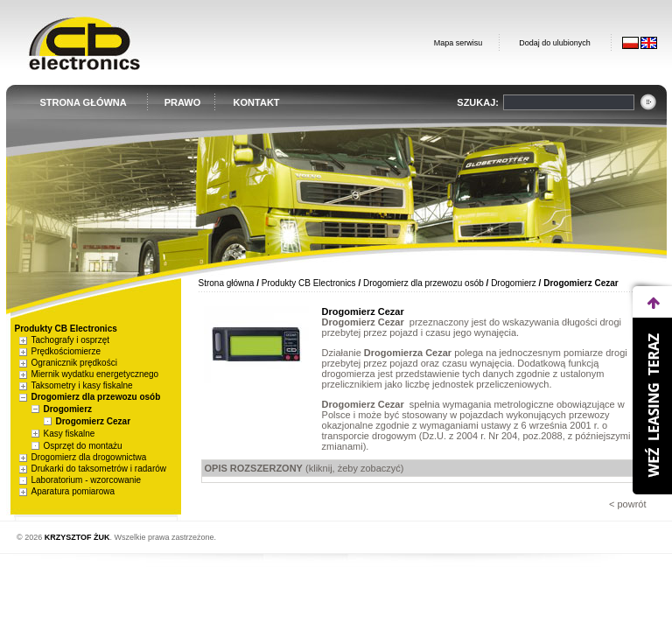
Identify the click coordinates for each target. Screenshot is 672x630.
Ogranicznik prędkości (74, 363)
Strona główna (227, 283)
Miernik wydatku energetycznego (95, 374)
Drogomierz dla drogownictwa (89, 457)
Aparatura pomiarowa (73, 491)
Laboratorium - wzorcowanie (87, 480)
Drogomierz (68, 409)
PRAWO (183, 102)
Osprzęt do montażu (83, 446)
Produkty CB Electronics (309, 283)
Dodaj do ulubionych (555, 43)
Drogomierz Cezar (94, 421)
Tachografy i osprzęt (71, 340)
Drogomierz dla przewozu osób (96, 397)
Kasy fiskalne (70, 434)
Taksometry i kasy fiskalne (82, 385)
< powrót (628, 504)
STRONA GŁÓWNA (84, 102)
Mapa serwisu (458, 43)
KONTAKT (257, 102)
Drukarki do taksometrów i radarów (99, 469)
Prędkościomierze (66, 351)
